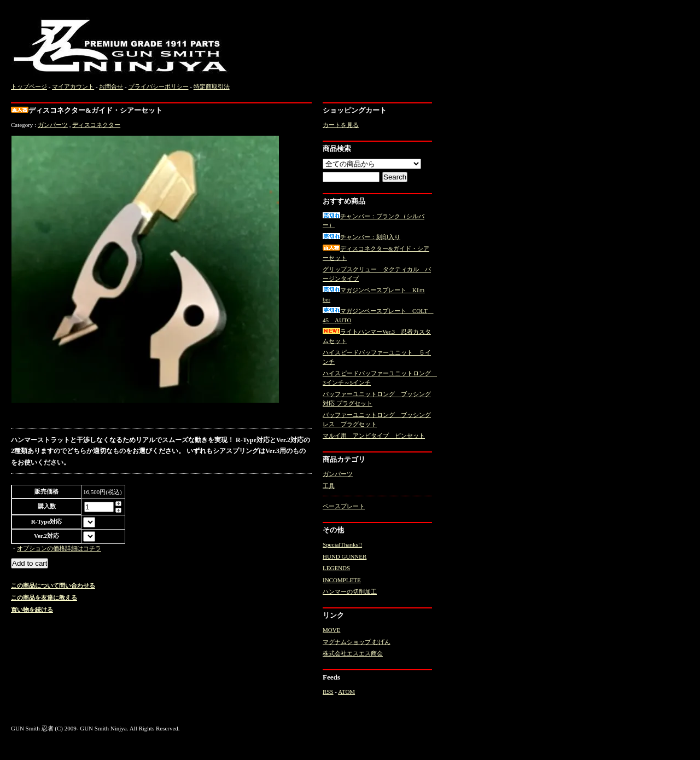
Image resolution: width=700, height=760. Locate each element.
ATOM (346, 692)
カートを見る (341, 125)
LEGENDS (336, 568)
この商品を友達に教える (44, 597)
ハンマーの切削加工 (350, 591)
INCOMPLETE (342, 580)
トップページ (29, 86)
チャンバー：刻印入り (361, 237)
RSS (328, 692)
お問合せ (111, 86)
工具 (329, 486)
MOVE (331, 630)
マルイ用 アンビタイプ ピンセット (374, 436)
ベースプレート (344, 506)
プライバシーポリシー (159, 86)
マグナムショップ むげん (357, 642)
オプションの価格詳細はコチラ (59, 548)
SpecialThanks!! (342, 544)
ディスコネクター (96, 125)
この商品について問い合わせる (53, 585)
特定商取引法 (212, 86)
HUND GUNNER (345, 556)
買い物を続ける (32, 610)
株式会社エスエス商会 (353, 653)
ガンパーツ (53, 125)
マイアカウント (73, 86)
